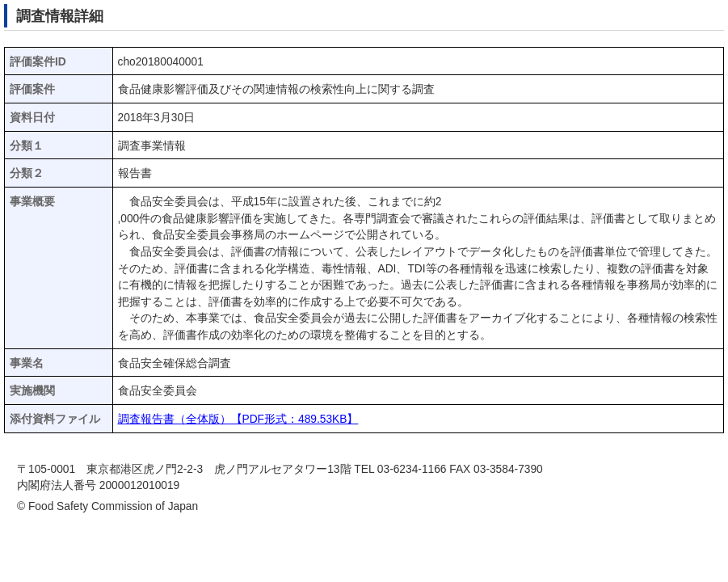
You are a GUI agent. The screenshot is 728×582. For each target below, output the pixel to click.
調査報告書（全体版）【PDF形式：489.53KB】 (238, 419)
